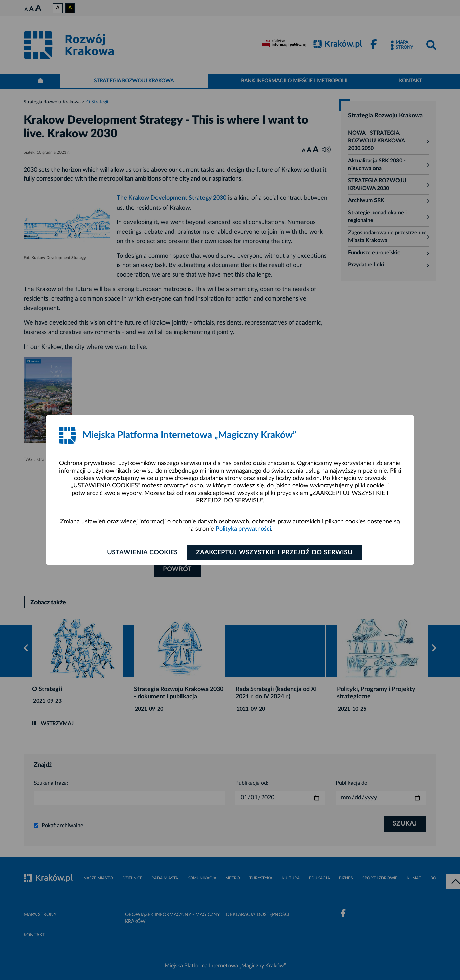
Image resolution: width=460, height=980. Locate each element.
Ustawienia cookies (142, 553)
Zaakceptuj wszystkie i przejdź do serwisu (274, 553)
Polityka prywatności (243, 529)
